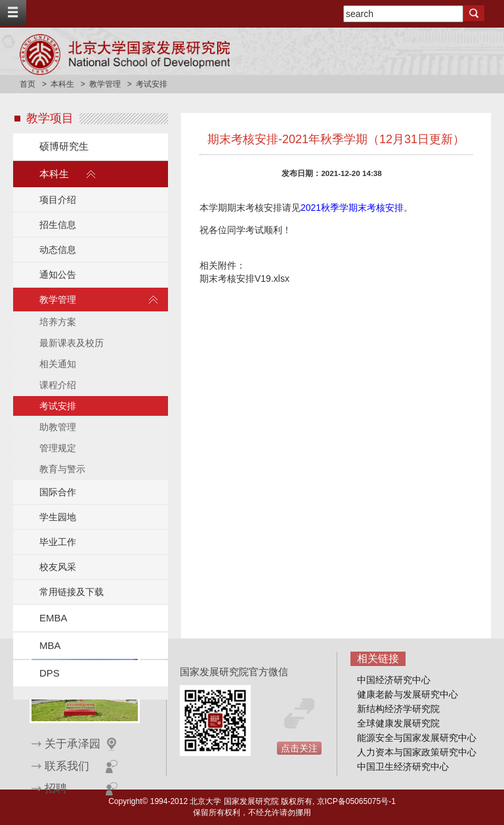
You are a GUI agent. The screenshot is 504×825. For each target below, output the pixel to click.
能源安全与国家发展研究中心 (417, 738)
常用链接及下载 (72, 592)
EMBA (53, 618)
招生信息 (58, 225)
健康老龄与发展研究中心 (408, 694)
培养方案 (58, 322)
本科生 (62, 84)
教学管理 (105, 84)
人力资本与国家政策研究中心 (417, 752)
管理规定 (58, 448)
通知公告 (58, 275)
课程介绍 (58, 385)
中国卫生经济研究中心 (403, 767)
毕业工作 (58, 542)
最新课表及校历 (72, 343)
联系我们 (67, 766)
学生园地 (58, 517)
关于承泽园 (73, 744)
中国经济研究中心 (394, 680)
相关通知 (58, 364)
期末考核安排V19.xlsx (244, 279)
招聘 (56, 789)
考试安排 (58, 406)
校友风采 (58, 567)
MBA (50, 645)
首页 (28, 84)
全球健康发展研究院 (398, 723)
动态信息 (58, 250)
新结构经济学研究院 (398, 709)
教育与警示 (62, 469)
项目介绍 (58, 200)
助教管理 (58, 427)
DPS (50, 673)
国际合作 (58, 492)
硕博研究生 (64, 146)
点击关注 (299, 748)
